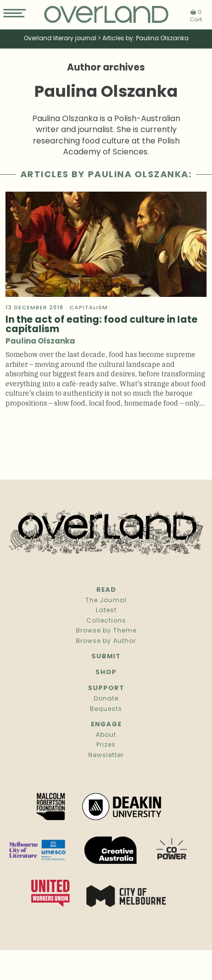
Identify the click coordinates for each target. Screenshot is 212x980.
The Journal (106, 601)
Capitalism (89, 308)
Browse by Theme (106, 631)
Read (106, 590)
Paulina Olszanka (40, 342)
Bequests (106, 709)
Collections (106, 621)
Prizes (106, 745)
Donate (106, 699)
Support (106, 688)
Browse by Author (106, 641)
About (106, 735)
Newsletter (106, 756)
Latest (106, 611)
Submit (106, 657)
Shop (106, 672)
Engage (106, 725)
